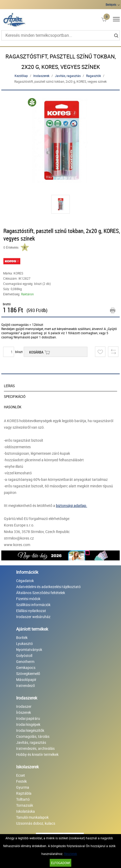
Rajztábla (24, 793)
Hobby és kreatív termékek (37, 754)
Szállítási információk (33, 605)
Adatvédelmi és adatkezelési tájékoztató (48, 587)
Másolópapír (26, 680)
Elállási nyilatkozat (31, 611)
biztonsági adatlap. (72, 505)
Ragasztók (94, 76)
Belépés (111, 4)
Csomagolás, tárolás (33, 736)
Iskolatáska (26, 811)
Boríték (22, 637)
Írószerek (24, 712)
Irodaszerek (41, 76)
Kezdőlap (21, 76)
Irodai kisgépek (28, 724)
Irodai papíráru (28, 718)
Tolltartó (23, 799)
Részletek (71, 854)
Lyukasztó (24, 643)
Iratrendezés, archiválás (35, 748)
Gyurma (23, 787)
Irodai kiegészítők (30, 730)
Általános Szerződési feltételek (41, 593)
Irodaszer (24, 706)
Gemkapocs (26, 668)
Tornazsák (25, 805)
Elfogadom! (60, 863)
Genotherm (25, 662)
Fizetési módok (28, 599)
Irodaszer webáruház (33, 617)
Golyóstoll (24, 656)
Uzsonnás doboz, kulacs (36, 823)
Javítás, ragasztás (68, 76)
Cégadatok (25, 581)
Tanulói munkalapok (32, 817)
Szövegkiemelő (28, 674)
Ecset (21, 775)
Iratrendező (26, 686)
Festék (21, 781)
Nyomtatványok (29, 649)
